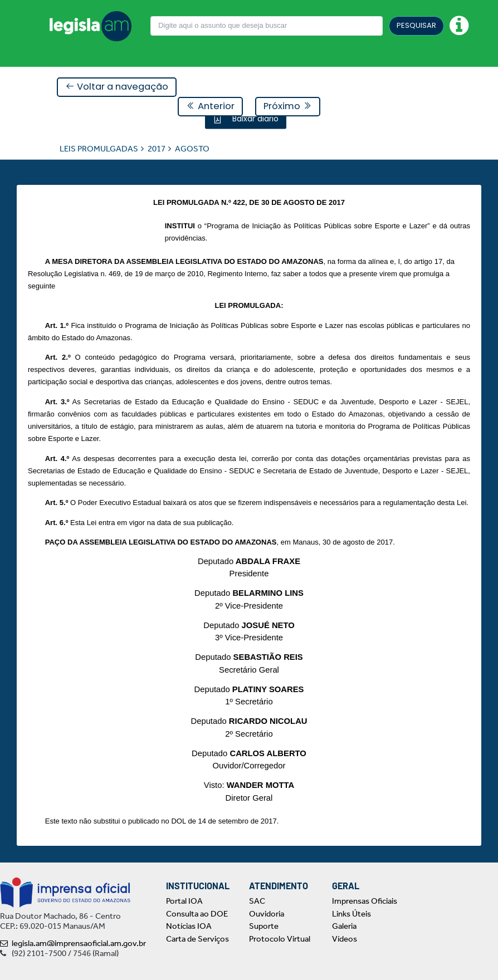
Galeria (344, 926)
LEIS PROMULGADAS (99, 148)
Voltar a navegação (117, 87)
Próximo (288, 106)
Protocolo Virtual (280, 939)
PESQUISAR (416, 25)
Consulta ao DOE (197, 914)
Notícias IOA (189, 926)
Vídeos (345, 939)
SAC (257, 901)
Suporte (264, 926)
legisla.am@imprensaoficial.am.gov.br (73, 943)
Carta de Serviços (197, 939)
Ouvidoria (267, 914)
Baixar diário (254, 118)
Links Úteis (351, 914)
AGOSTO (192, 148)
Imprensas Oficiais (365, 901)
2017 (157, 148)
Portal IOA (184, 901)
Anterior (210, 106)
